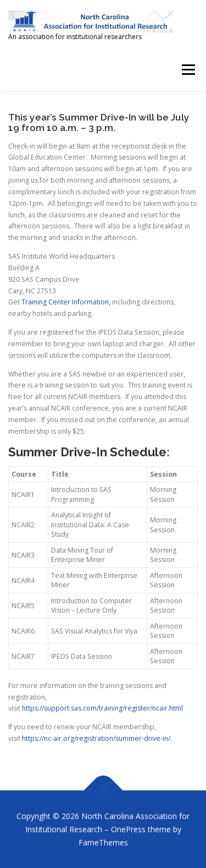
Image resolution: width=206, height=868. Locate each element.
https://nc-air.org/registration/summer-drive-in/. (97, 738)
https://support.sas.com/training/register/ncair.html (102, 708)
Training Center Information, (66, 302)
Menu (188, 70)
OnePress (128, 829)
